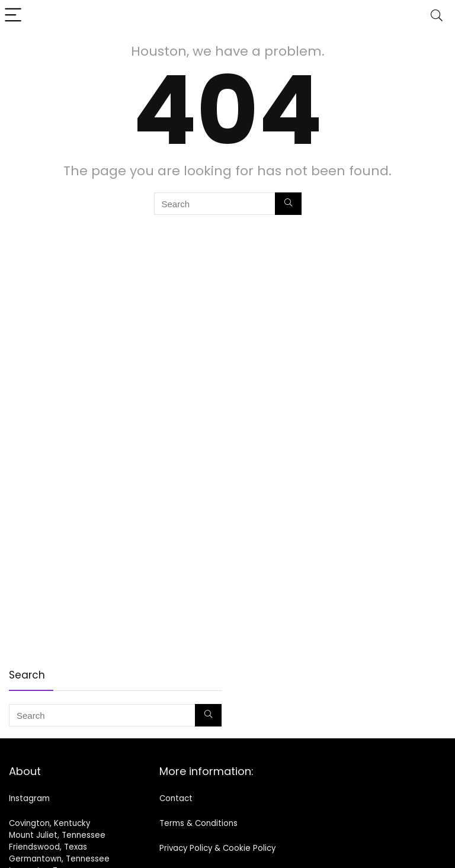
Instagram (29, 798)
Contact (176, 798)
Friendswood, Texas (48, 847)
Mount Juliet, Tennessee (57, 835)
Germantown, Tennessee (59, 859)
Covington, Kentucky (49, 823)
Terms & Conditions (198, 823)
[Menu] (14, 16)
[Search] (437, 16)
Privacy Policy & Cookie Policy (217, 848)
